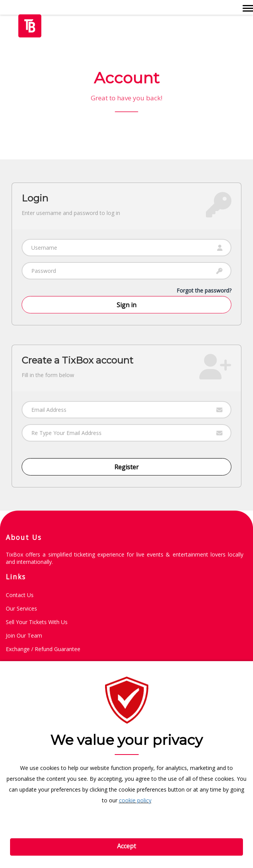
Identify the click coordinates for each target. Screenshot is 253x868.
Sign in (126, 305)
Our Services (21, 608)
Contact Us (20, 595)
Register (126, 467)
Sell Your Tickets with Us (37, 622)
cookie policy (135, 800)
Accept (126, 846)
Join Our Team (24, 635)
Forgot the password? (204, 290)
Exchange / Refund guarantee (43, 649)
